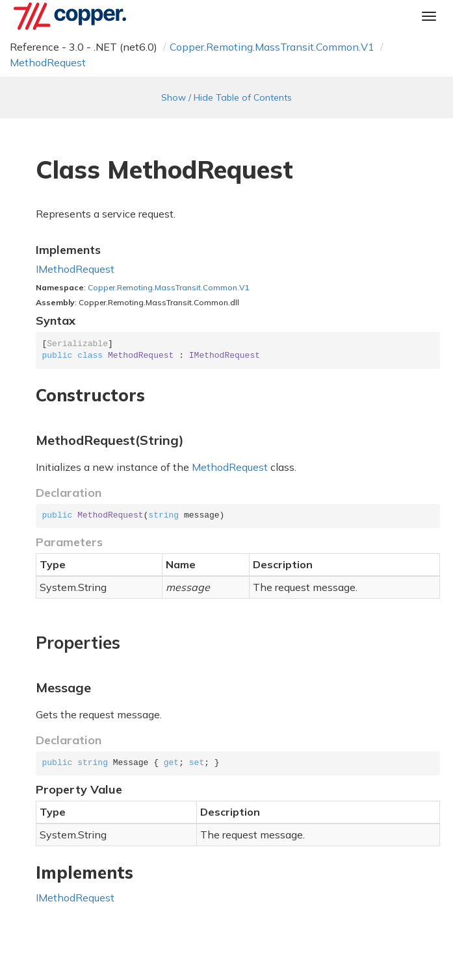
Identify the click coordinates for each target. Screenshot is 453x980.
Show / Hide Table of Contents (226, 97)
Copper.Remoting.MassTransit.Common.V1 (272, 47)
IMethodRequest (75, 269)
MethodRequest (48, 62)
